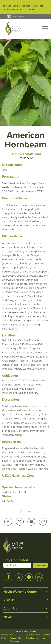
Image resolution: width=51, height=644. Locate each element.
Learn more (25, 9)
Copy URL (43, 522)
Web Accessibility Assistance (15, 638)
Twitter (20, 522)
